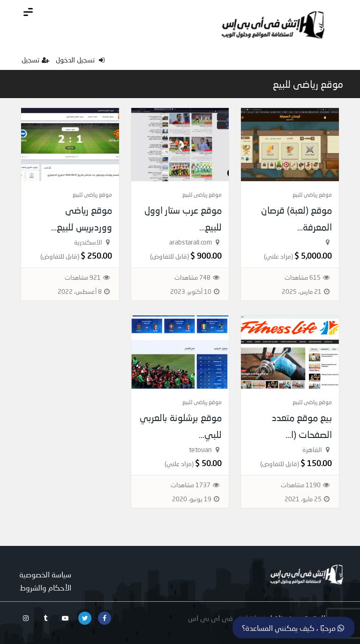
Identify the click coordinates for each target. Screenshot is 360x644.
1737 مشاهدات (191, 485)
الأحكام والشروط (45, 587)
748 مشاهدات (192, 277)
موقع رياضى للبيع (308, 84)
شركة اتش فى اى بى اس (227, 618)
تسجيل (35, 60)
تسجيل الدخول (80, 60)
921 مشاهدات (83, 277)
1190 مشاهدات (301, 485)
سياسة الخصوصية (45, 574)
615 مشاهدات (303, 277)
